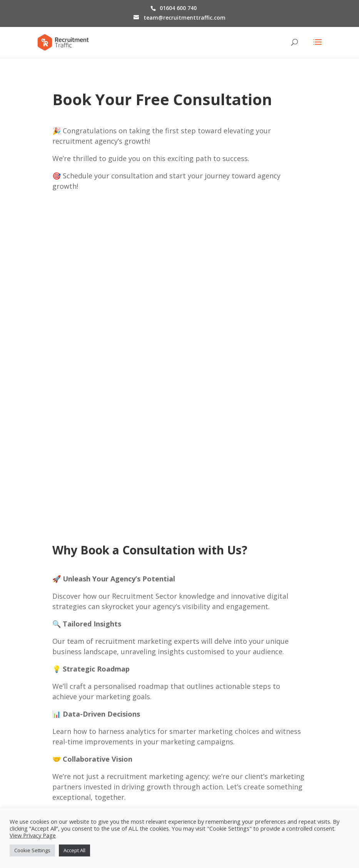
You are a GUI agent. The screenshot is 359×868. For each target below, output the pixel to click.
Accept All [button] (74, 850)
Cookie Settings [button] (32, 850)
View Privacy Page (33, 835)
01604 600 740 (178, 8)
